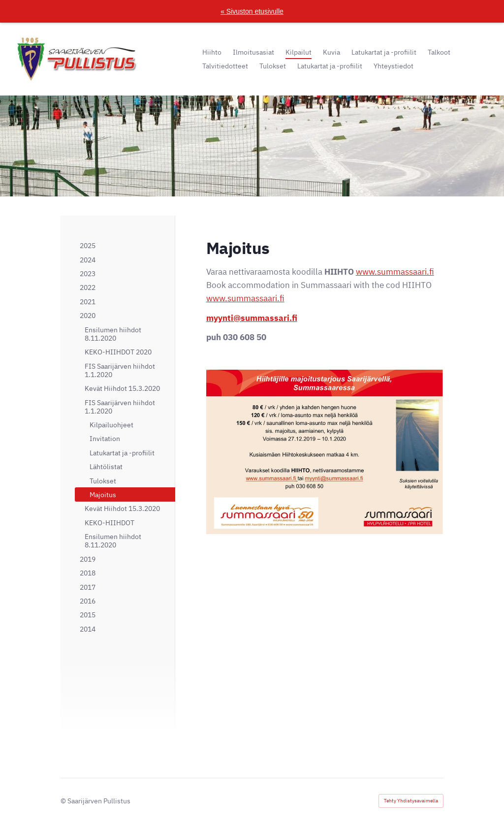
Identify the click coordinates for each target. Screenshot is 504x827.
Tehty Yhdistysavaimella (411, 801)
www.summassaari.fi (395, 272)
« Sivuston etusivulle (252, 11)
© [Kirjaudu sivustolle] (64, 801)
